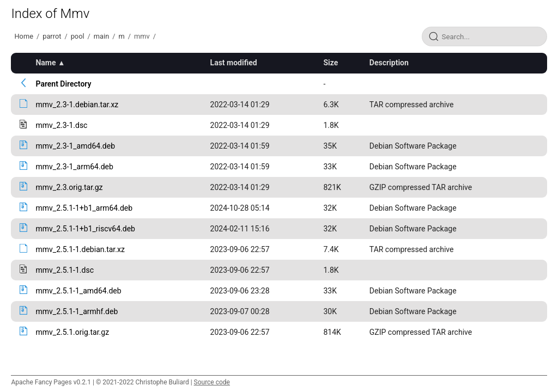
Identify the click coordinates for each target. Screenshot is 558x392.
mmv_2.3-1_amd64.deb (75, 146)
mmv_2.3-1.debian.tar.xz (77, 105)
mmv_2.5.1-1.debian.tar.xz (80, 249)
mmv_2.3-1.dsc (61, 125)
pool (78, 36)
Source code (212, 382)
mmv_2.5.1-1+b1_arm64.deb (84, 208)
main (101, 36)
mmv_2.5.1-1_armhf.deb (77, 311)
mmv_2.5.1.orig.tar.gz (72, 332)
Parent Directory (63, 84)
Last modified (234, 63)
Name (46, 63)
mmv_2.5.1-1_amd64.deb (78, 291)
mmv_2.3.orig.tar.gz (69, 187)
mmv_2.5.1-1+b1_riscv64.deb (85, 229)
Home (23, 36)
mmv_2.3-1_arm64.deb (74, 167)
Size (330, 63)
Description (389, 63)
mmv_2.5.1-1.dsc (65, 270)
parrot (52, 36)
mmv (142, 36)
